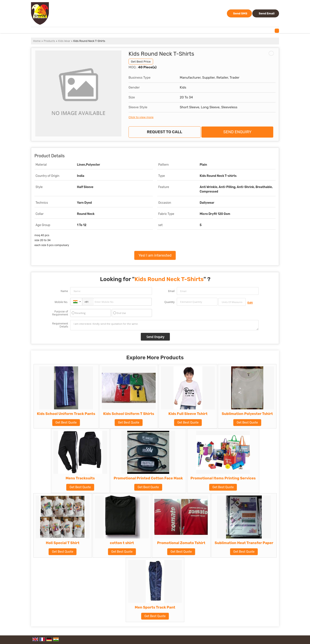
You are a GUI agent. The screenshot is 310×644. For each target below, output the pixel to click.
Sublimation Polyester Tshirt (247, 414)
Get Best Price (141, 61)
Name (64, 291)
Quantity (169, 302)
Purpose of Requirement (60, 313)
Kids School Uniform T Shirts (129, 414)
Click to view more (141, 117)
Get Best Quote (66, 423)
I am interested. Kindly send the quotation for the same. (164, 325)
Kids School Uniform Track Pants (66, 414)
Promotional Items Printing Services (223, 478)
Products (49, 41)
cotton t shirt (122, 543)
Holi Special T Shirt (63, 543)
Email (171, 291)
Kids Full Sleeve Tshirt (188, 414)
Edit (250, 303)
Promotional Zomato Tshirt (181, 543)
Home (37, 41)
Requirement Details (60, 325)
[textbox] (232, 302)
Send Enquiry (237, 132)
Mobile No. (61, 302)
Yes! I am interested (155, 255)
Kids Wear (64, 41)
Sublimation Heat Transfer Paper (244, 543)
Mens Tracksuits (80, 478)
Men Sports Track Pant (155, 607)
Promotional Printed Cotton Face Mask (148, 478)
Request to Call (164, 132)
